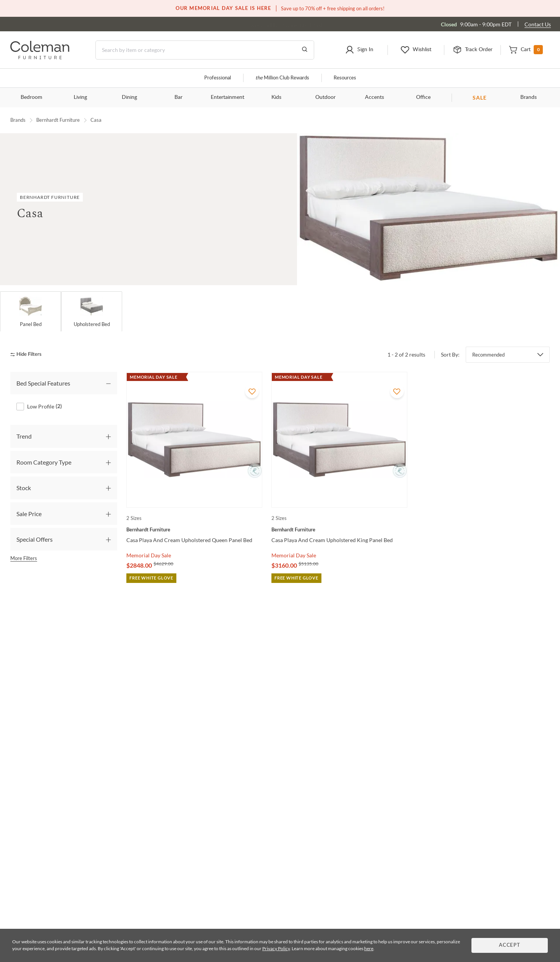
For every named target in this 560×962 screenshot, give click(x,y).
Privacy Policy (276, 948)
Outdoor (325, 97)
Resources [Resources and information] (345, 78)
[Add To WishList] (252, 391)
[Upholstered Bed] (92, 312)
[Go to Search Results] (305, 50)
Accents (374, 97)
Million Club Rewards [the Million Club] (282, 78)
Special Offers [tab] (35, 539)
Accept (510, 945)
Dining (129, 97)
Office (423, 97)
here (369, 948)
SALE (480, 98)
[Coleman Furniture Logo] (40, 57)
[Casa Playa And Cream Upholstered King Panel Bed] (339, 529)
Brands (529, 97)
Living (80, 97)
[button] (359, 50)
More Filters (24, 558)
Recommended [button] (488, 355)
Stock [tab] (24, 488)
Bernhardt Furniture (58, 120)
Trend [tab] (24, 437)
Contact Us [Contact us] (538, 24)
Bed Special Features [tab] (43, 383)
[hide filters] (28, 355)
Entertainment (228, 97)
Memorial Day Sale (149, 555)
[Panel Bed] (31, 312)
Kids (276, 97)
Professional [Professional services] (218, 78)
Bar (178, 97)
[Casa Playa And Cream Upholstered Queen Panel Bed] (194, 529)
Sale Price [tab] (29, 514)
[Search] (205, 50)
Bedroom (31, 97)
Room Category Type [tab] (44, 462)
